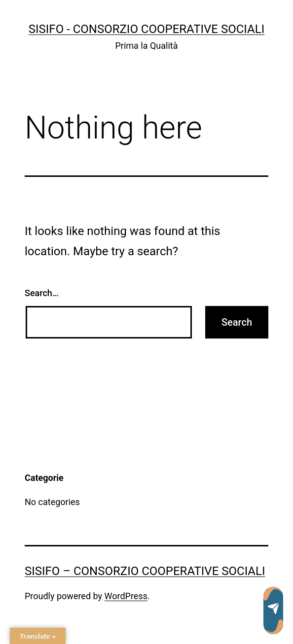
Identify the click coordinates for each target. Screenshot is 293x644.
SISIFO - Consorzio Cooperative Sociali (146, 29)
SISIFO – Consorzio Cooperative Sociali (145, 571)
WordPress (126, 596)
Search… (42, 293)
